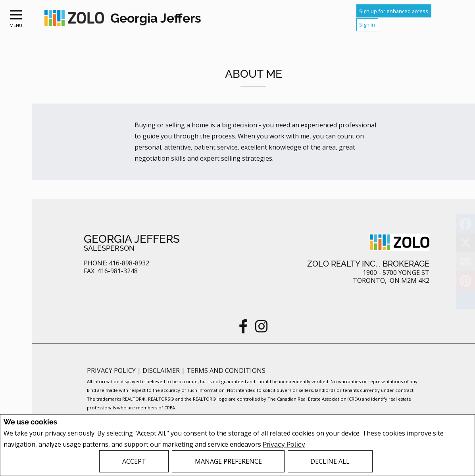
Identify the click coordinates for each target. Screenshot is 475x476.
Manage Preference (228, 461)
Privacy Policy (284, 444)
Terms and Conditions (226, 370)
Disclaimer (162, 370)
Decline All (330, 461)
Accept (134, 461)
